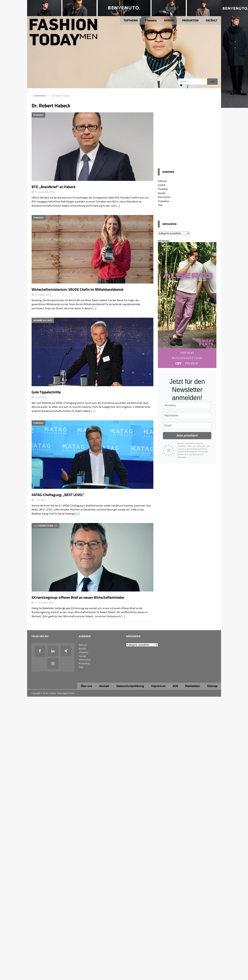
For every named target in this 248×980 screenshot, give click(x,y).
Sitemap (212, 686)
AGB (175, 686)
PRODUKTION (190, 20)
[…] (118, 206)
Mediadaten (193, 686)
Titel (160, 205)
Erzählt (162, 185)
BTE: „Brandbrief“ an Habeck (54, 187)
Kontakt (104, 686)
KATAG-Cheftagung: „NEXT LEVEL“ (58, 495)
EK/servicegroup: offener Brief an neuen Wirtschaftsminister (78, 597)
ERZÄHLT (212, 20)
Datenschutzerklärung (130, 686)
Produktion (164, 201)
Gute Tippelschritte (46, 392)
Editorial (162, 181)
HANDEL (169, 20)
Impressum (158, 686)
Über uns (86, 686)
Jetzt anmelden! (187, 436)
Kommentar (164, 197)
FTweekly (151, 20)
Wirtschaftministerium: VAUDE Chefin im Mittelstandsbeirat (77, 289)
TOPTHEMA (131, 20)
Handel (162, 193)
